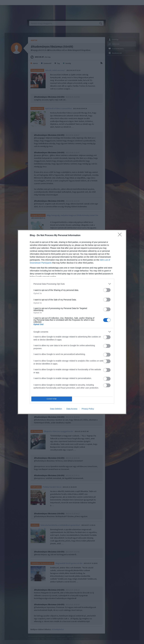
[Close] (121, 235)
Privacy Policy (88, 409)
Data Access (72, 409)
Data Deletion (56, 409)
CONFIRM (52, 399)
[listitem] (72, 284)
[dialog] (72, 322)
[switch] (107, 290)
